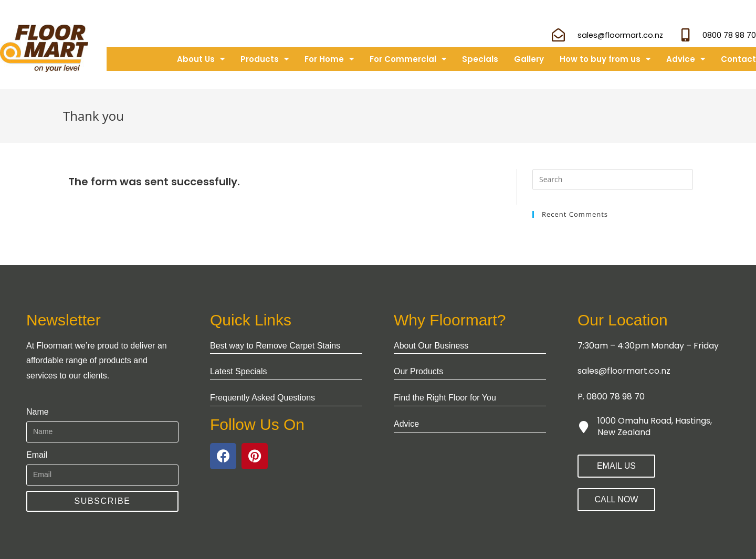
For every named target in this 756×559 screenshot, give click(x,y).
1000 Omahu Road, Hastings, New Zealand (655, 426)
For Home (329, 59)
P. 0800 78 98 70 (611, 397)
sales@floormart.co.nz (624, 371)
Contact (738, 59)
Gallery (529, 59)
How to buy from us (605, 59)
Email (37, 455)
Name (38, 412)
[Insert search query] (613, 180)
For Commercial (408, 59)
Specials (480, 59)
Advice (686, 59)
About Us (201, 59)
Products (265, 59)
